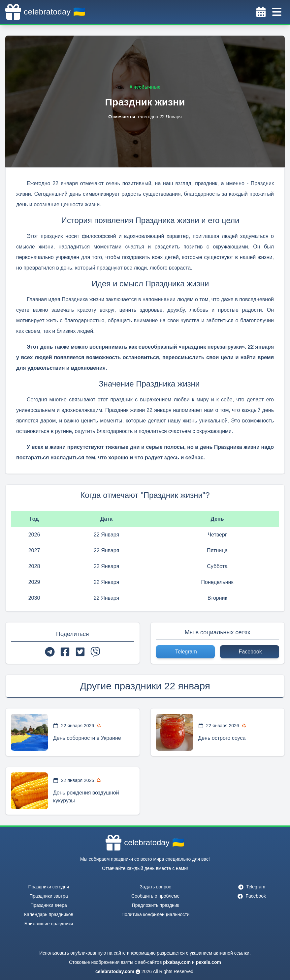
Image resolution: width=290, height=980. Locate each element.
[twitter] (80, 652)
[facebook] (65, 652)
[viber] (95, 652)
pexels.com (209, 962)
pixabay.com (177, 962)
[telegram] (50, 652)
